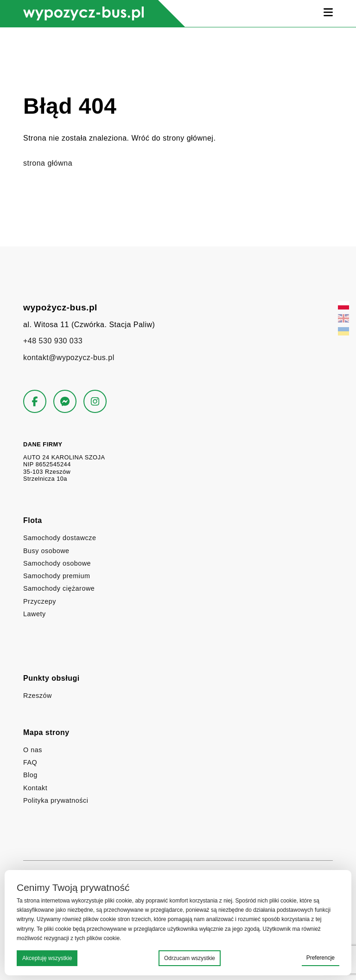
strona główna (48, 163)
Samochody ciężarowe (59, 588)
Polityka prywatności (56, 800)
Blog (30, 775)
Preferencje (321, 958)
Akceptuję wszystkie (47, 958)
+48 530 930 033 (53, 341)
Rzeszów (38, 696)
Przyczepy (40, 601)
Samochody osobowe (57, 563)
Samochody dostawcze (60, 538)
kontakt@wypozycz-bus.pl (69, 358)
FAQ (30, 762)
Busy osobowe (46, 551)
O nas (33, 750)
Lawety (35, 614)
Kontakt (35, 788)
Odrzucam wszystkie (190, 958)
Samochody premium (57, 576)
